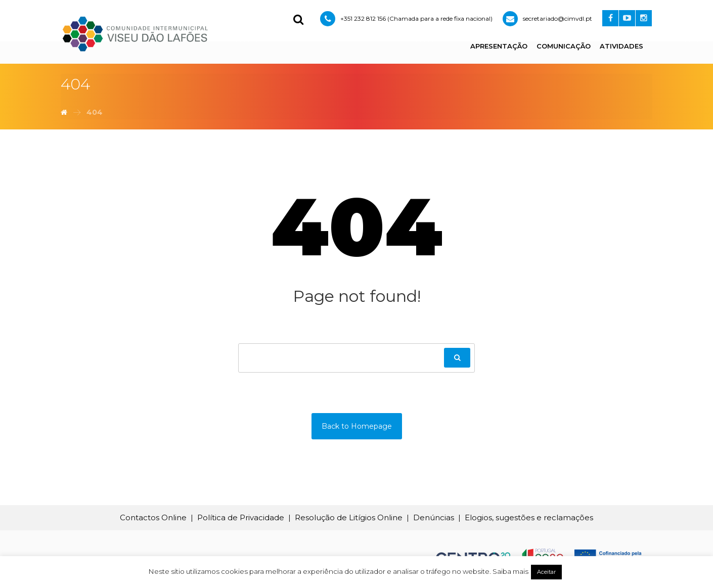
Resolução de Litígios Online (349, 517)
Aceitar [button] (546, 572)
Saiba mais (510, 571)
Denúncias (434, 517)
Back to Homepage (357, 426)
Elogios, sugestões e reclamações (529, 517)
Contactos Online (153, 517)
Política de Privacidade (241, 517)
